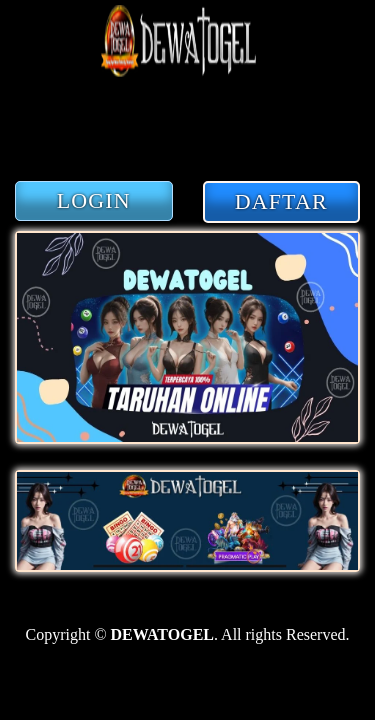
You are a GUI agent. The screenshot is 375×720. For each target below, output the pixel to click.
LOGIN (94, 200)
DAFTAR (281, 201)
